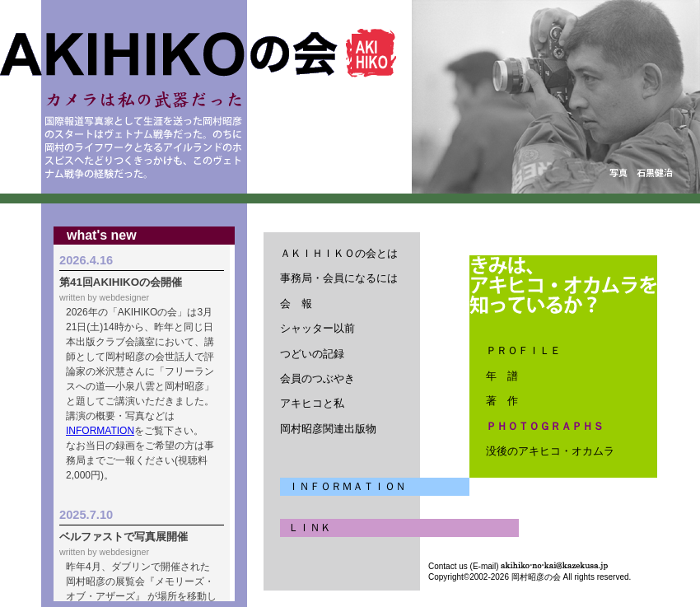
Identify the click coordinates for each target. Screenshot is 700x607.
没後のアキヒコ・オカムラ (550, 451)
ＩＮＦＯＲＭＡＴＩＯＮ (347, 486)
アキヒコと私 (312, 403)
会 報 (296, 303)
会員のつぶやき (317, 378)
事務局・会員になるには (339, 278)
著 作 (502, 401)
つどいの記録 (312, 354)
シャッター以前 (317, 328)
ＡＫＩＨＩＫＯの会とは (339, 253)
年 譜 (502, 376)
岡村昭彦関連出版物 (328, 429)
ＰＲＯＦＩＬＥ (523, 350)
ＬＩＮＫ (310, 528)
